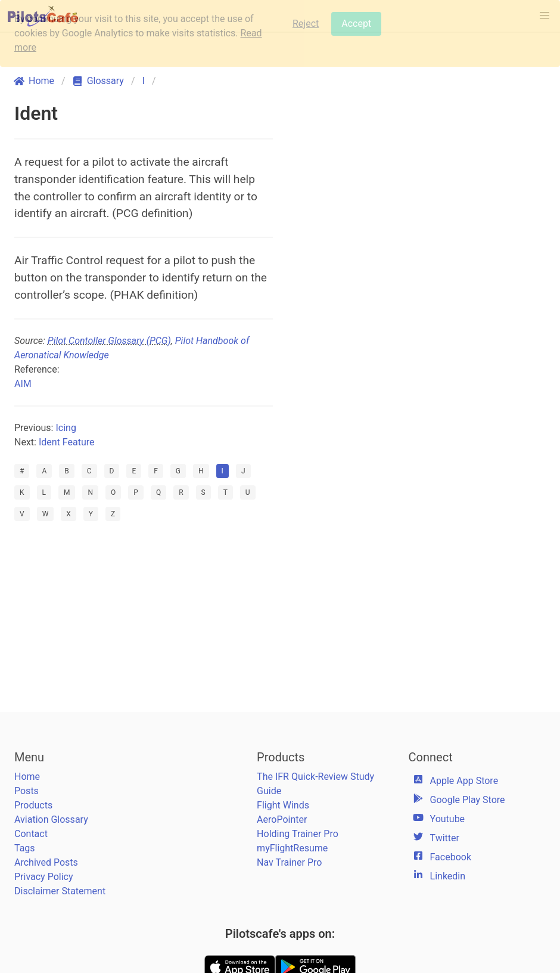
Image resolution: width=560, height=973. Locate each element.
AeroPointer (282, 819)
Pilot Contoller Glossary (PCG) (109, 341)
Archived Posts (46, 862)
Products (33, 805)
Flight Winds (283, 805)
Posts (27, 791)
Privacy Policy (44, 877)
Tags (25, 848)
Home (27, 777)
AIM (23, 384)
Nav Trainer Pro (289, 862)
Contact (31, 834)
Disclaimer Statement (60, 891)
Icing (66, 428)
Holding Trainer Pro (298, 834)
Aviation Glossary (51, 819)
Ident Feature (67, 442)
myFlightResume (292, 848)
